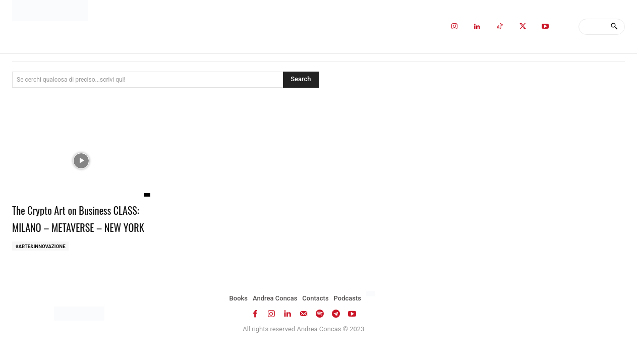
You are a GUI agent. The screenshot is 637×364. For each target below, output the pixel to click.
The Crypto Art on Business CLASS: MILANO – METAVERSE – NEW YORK (78, 226)
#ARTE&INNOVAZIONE (41, 263)
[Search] (614, 27)
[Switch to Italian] (372, 312)
